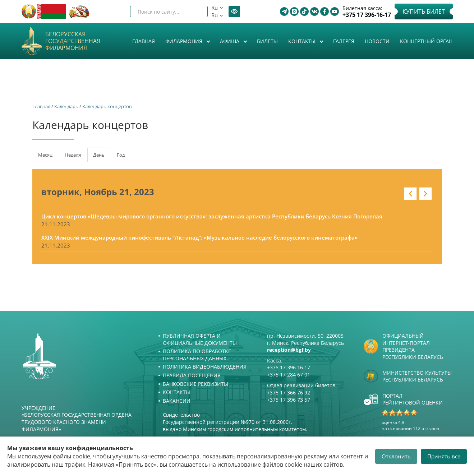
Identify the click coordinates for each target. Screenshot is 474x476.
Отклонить (396, 456)
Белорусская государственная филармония (73, 41)
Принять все (444, 456)
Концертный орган (426, 41)
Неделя (73, 155)
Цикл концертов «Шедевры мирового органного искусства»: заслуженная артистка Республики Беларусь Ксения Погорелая (212, 216)
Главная (144, 41)
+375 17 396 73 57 (289, 400)
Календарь (66, 106)
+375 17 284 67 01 (289, 375)
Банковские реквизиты (195, 384)
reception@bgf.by (289, 350)
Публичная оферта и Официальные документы (200, 339)
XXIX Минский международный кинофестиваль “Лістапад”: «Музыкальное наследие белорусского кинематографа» (199, 237)
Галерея (344, 41)
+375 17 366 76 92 (289, 392)
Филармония (185, 41)
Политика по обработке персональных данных (197, 355)
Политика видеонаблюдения (205, 367)
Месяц (45, 155)
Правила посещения (192, 375)
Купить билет (424, 11)
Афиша (230, 41)
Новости (377, 41)
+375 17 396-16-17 (367, 15)
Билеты (267, 41)
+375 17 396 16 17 (289, 367)
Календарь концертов (107, 106)
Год (121, 155)
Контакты (303, 41)
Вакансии (177, 401)
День (102, 157)
